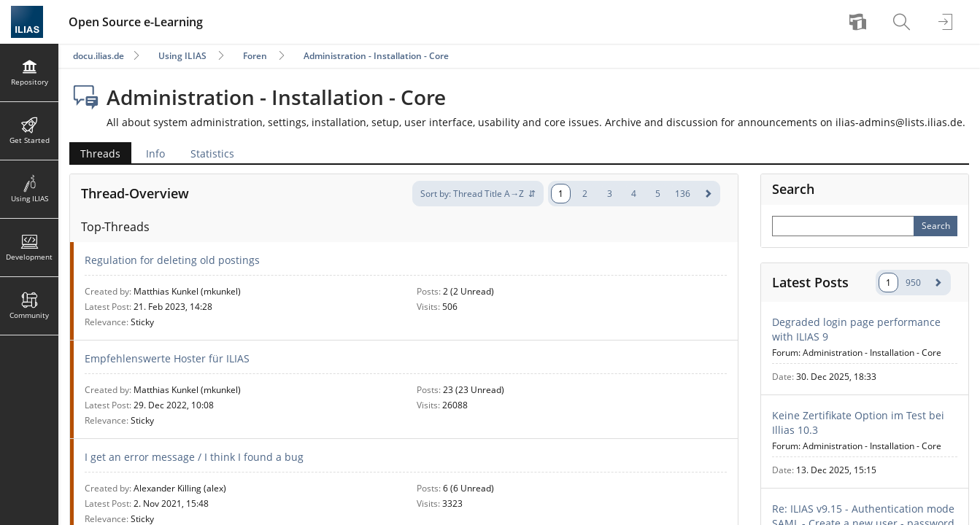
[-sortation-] (478, 194)
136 (683, 194)
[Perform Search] (935, 226)
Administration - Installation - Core (376, 56)
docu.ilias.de (99, 56)
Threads (100, 153)
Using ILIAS (182, 56)
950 (913, 283)
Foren (255, 56)
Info (155, 153)
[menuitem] (860, 22)
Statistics (212, 153)
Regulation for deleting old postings (172, 260)
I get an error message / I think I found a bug (194, 457)
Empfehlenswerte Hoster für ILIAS (167, 358)
